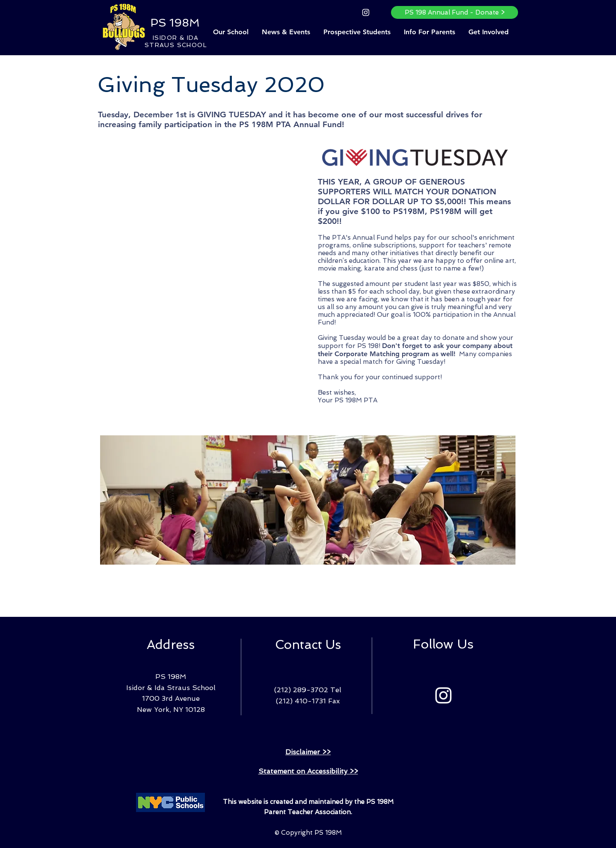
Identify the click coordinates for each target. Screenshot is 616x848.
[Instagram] (366, 12)
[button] (231, 32)
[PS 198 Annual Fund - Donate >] (455, 12)
